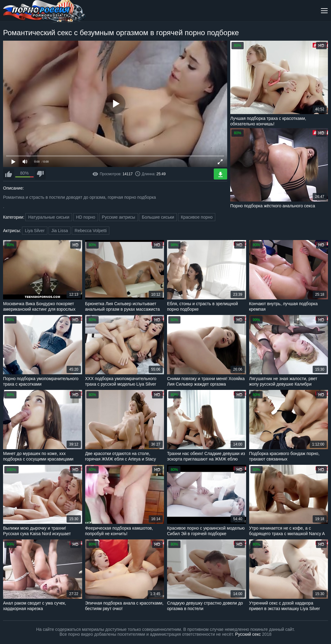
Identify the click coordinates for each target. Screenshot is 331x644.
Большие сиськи (158, 217)
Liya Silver (35, 231)
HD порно (86, 217)
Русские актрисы (119, 217)
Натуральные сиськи (49, 217)
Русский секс (248, 634)
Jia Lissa (60, 231)
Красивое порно (197, 217)
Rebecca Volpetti (91, 231)
